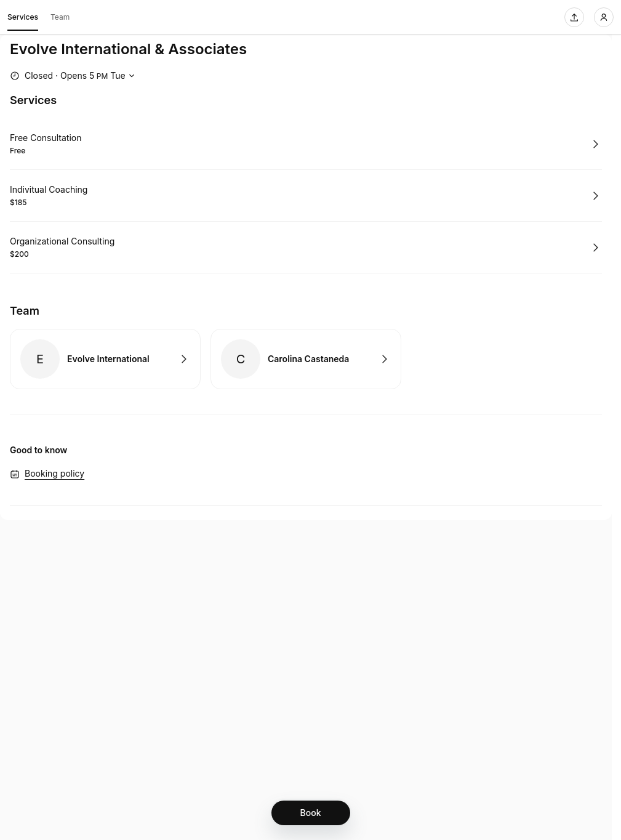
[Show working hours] (74, 76)
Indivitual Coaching (49, 189)
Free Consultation (46, 138)
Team (60, 17)
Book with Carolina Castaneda (306, 359)
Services (23, 19)
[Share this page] (574, 17)
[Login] (604, 17)
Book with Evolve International (105, 359)
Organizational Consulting (62, 241)
